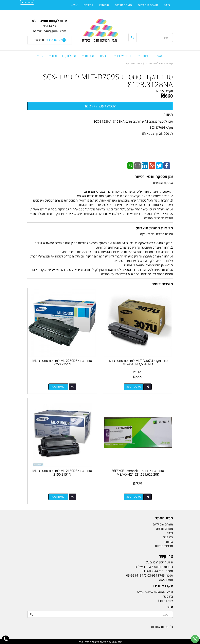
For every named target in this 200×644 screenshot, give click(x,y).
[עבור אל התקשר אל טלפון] (6, 639)
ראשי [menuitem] (160, 56)
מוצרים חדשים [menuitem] (123, 5)
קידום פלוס (94, 641)
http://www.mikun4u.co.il (155, 591)
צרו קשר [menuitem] (168, 537)
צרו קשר (168, 596)
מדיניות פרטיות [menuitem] (164, 545)
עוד (40, 56)
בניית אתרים (84, 641)
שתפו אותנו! (165, 600)
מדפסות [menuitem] (145, 56)
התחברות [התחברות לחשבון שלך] (27, 2)
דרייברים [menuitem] (88, 5)
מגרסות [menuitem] (88, 56)
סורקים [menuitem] (104, 56)
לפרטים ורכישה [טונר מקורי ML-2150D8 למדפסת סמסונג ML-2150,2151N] (58, 496)
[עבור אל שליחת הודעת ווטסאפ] (195, 639)
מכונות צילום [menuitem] (123, 56)
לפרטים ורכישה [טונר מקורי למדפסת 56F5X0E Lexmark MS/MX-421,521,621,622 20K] (134, 496)
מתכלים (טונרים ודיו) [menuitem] (63, 56)
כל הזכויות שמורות (162, 626)
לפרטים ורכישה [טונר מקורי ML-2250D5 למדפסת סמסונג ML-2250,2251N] (58, 386)
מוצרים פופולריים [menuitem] (148, 5)
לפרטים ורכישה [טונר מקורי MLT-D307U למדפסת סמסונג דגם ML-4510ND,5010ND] (134, 386)
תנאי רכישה (166, 579)
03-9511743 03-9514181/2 (146, 575)
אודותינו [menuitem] (104, 5)
